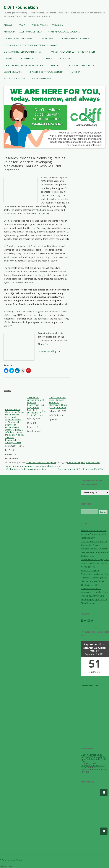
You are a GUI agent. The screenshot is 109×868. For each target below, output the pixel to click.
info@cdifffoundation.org (93, 765)
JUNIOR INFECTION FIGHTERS (81, 65)
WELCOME (8, 25)
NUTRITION (76, 72)
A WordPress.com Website (11, 860)
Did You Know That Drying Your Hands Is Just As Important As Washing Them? (95, 563)
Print (23, 371)
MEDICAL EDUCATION (13, 72)
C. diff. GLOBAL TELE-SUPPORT (18, 39)
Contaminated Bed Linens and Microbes (25, 469)
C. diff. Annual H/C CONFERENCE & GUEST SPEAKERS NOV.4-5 (30, 45)
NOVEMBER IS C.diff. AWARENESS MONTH (46, 72)
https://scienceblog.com (50, 351)
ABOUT (22, 25)
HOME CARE (56, 65)
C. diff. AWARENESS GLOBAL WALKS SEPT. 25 (23, 52)
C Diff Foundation (21, 7)
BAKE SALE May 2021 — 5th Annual (48, 25)
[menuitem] (15, 428)
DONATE (49, 59)
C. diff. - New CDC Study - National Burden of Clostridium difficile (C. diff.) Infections (58, 402)
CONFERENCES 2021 (30, 59)
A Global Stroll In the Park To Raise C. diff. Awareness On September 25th (94, 534)
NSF (83, 463)
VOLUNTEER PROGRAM (42, 79)
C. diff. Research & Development (41, 463)
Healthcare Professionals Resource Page (23, 65)
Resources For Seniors (14, 79)
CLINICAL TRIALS (48, 39)
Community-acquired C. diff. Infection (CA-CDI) (81, 469)
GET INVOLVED (65, 59)
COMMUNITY (9, 59)
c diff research (74, 463)
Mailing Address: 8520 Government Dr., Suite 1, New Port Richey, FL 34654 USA (94, 758)
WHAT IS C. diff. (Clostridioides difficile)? (23, 32)
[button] (104, 792)
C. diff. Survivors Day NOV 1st (76, 39)
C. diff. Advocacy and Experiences (64, 32)
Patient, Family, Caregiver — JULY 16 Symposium (72, 52)
